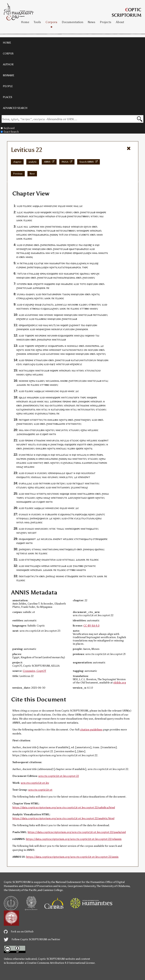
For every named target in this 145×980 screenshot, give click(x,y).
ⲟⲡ (59, 405)
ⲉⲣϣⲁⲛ (77, 253)
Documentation (72, 22)
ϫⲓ (65, 304)
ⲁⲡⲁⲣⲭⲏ (46, 339)
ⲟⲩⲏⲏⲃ (53, 335)
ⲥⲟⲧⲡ (83, 444)
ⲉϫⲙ (85, 463)
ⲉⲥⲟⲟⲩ (30, 424)
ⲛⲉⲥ (20, 339)
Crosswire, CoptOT (34, 671)
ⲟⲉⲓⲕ (43, 288)
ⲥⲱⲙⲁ (72, 278)
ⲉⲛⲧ (46, 294)
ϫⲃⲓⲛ (55, 420)
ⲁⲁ (72, 560)
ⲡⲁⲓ (81, 245)
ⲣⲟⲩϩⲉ (96, 274)
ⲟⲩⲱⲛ (105, 360)
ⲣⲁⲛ (53, 216)
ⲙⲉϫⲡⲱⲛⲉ (52, 459)
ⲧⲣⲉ (20, 298)
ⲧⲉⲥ (70, 350)
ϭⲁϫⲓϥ (83, 455)
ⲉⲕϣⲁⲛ (23, 539)
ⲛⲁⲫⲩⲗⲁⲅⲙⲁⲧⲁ (45, 304)
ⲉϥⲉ (89, 284)
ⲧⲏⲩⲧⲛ (42, 420)
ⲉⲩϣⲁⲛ (45, 308)
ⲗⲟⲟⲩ (103, 409)
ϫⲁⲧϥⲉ (39, 263)
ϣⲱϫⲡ (72, 549)
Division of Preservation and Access (45, 886)
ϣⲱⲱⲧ (32, 539)
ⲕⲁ (23, 294)
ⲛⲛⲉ (58, 448)
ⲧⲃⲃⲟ (84, 216)
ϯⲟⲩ (20, 364)
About (120, 22)
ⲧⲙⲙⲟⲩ (25, 308)
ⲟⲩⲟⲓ (80, 227)
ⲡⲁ (49, 216)
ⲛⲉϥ (43, 212)
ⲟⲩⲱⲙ (42, 249)
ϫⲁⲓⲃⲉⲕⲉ (42, 319)
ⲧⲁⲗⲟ (97, 370)
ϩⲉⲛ (78, 498)
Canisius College (53, 890)
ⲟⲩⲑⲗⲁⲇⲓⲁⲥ (26, 483)
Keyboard (8, 128)
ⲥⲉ (55, 212)
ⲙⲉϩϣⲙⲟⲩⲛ (41, 518)
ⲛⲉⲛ (20, 570)
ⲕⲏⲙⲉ (61, 576)
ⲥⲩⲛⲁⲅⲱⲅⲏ (73, 397)
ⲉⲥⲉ (48, 274)
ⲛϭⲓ (79, 231)
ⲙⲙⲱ (79, 570)
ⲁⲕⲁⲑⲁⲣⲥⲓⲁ (43, 235)
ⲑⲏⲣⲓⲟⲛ (57, 294)
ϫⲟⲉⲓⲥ (28, 206)
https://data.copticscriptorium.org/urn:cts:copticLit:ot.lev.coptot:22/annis (72, 857)
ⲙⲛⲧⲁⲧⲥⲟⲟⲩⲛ (88, 360)
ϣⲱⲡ (65, 325)
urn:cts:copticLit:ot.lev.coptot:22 (59, 776)
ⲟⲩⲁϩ (30, 364)
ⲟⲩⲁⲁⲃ (92, 212)
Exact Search (10, 132)
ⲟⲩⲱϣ (61, 409)
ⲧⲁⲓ (97, 335)
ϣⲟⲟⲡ (91, 498)
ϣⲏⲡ (26, 420)
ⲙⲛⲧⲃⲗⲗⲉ (27, 455)
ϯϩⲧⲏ (60, 212)
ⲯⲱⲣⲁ (100, 455)
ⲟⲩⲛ (20, 294)
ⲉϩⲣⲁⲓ (39, 350)
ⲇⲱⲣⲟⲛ (101, 405)
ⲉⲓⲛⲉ (26, 381)
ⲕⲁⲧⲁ (61, 267)
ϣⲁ (82, 274)
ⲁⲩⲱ (20, 206)
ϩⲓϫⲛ (74, 487)
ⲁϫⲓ (19, 212)
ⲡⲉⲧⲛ (23, 231)
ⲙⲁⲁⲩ (26, 518)
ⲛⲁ (75, 206)
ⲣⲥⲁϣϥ (83, 514)
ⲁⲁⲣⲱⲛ (30, 212)
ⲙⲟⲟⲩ (92, 278)
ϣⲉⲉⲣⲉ (30, 335)
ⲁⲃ (67, 364)
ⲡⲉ (45, 245)
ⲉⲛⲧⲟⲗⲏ (51, 560)
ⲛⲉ (27, 405)
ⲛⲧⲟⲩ (96, 483)
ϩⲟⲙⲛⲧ (76, 325)
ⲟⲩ (71, 212)
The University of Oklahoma (113, 886)
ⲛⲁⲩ (88, 274)
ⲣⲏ (25, 284)
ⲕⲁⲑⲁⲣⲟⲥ (68, 284)
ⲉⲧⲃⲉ (33, 308)
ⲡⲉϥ (75, 227)
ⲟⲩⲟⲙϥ (54, 549)
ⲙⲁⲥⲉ (31, 473)
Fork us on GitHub (19, 932)
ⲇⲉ (102, 346)
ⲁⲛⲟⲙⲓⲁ (55, 381)
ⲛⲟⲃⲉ (75, 304)
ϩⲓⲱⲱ (53, 235)
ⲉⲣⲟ (68, 212)
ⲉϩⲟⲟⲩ (87, 420)
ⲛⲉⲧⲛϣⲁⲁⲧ (89, 529)
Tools (37, 22)
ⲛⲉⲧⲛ (51, 227)
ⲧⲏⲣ (38, 231)
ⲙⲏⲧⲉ (92, 566)
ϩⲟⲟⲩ (103, 444)
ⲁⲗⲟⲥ (76, 440)
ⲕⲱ (40, 325)
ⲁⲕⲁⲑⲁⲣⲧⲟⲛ (58, 263)
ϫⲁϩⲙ (52, 308)
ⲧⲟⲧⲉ (83, 284)
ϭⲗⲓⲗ (21, 522)
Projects (106, 22)
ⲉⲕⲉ (18, 477)
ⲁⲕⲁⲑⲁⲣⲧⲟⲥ (72, 274)
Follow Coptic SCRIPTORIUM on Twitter (32, 939)
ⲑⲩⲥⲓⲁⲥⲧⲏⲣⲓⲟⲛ (99, 463)
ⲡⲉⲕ (82, 477)
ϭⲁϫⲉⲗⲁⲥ (63, 455)
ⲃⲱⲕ (30, 284)
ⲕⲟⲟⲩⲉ (59, 329)
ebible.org (120, 683)
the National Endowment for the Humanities (78, 882)
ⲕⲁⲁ (38, 477)
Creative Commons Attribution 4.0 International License (61, 963)
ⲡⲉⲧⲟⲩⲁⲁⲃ (60, 566)
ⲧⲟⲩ (64, 364)
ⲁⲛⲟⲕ (20, 220)
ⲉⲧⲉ (34, 267)
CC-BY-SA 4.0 (91, 626)
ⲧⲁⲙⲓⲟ (64, 487)
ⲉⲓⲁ (62, 278)
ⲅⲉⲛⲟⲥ (50, 315)
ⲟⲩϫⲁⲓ (66, 440)
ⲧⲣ (68, 576)
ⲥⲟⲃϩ (89, 245)
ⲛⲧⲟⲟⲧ (41, 494)
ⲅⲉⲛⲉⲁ (58, 227)
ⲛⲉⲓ (53, 329)
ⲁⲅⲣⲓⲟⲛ (22, 459)
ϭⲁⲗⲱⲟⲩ (103, 315)
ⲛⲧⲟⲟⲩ (95, 216)
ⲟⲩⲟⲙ (52, 477)
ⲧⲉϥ (34, 235)
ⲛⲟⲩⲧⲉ (63, 498)
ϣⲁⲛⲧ (73, 249)
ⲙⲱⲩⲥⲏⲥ (52, 206)
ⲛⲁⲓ (38, 308)
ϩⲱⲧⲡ (40, 284)
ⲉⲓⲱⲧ (58, 350)
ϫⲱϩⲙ (41, 216)
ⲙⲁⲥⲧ (70, 514)
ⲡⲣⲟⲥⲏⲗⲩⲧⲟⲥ (36, 405)
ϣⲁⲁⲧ (69, 473)
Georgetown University (81, 886)
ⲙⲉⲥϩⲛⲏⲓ (45, 329)
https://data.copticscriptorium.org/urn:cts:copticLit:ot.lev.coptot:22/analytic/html (63, 818)
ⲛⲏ (51, 434)
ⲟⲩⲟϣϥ (43, 455)
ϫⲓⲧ (68, 477)
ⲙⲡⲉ (59, 364)
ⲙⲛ (45, 206)
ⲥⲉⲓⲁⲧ (92, 473)
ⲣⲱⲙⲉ (36, 227)
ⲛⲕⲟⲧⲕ (104, 253)
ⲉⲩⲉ (81, 235)
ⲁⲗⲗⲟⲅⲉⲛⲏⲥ (32, 315)
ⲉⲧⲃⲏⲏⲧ (93, 304)
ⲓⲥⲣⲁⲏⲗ (24, 216)
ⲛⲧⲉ (20, 284)
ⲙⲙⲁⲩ (75, 235)
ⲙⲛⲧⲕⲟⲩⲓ (78, 350)
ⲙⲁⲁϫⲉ (61, 473)
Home (25, 22)
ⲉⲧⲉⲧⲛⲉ (79, 539)
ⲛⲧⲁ (105, 381)
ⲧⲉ (60, 235)
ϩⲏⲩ (63, 483)
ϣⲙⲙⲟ (59, 315)
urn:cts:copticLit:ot (40, 790)
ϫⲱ (63, 206)
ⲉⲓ (17, 257)
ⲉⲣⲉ (30, 235)
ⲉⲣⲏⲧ (106, 440)
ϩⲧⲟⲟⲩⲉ (23, 553)
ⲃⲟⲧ (86, 235)
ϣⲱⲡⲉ (54, 274)
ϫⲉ (81, 206)
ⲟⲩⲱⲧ (33, 533)
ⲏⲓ (47, 350)
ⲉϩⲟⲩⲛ (87, 227)
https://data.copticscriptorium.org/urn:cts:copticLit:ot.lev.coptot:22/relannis (74, 839)
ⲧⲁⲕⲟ (65, 294)
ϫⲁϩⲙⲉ (81, 263)
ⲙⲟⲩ (33, 294)
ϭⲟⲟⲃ (47, 483)
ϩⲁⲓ (83, 335)
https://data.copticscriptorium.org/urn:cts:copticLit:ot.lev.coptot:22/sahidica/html (64, 808)
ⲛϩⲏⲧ (53, 267)
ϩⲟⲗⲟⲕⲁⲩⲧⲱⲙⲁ (47, 413)
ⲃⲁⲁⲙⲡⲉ (60, 424)
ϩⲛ (82, 212)
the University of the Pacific (20, 890)
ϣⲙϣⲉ (65, 494)
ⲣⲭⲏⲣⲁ (60, 346)
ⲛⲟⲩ (50, 440)
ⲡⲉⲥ (53, 350)
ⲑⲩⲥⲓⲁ (56, 440)
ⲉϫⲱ (82, 304)
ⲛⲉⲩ (62, 304)
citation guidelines (91, 730)
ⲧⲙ (35, 216)
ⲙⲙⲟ (69, 206)
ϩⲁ (71, 325)
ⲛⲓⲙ (42, 227)
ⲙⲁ (96, 253)
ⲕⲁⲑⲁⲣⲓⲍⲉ (83, 249)
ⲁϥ (92, 549)
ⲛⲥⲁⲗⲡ (85, 473)
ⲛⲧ (90, 409)
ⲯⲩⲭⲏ (65, 235)
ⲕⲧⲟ (31, 350)
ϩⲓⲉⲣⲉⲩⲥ (73, 245)
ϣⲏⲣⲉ (48, 212)
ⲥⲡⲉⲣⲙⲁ (31, 231)
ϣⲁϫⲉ (39, 206)
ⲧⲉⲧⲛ (70, 424)
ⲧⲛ (54, 434)
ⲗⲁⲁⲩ (64, 448)
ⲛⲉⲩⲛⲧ (61, 430)
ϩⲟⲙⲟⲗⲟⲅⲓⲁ (29, 409)
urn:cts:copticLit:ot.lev (35, 783)
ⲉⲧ (86, 212)
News (92, 22)
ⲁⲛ (37, 434)
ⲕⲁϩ (86, 487)
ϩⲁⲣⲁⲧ (100, 514)
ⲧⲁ (21, 409)
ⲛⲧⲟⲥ (52, 529)
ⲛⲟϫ (74, 346)
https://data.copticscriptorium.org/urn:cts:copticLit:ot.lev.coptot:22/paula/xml (77, 832)
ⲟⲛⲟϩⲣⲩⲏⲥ (25, 249)
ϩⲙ (18, 231)
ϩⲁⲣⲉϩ (31, 304)
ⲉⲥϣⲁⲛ (62, 335)
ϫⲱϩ (27, 253)
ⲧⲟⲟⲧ (35, 420)
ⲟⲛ (86, 350)
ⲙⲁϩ (21, 467)
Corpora (51, 22)
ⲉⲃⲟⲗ (76, 212)
